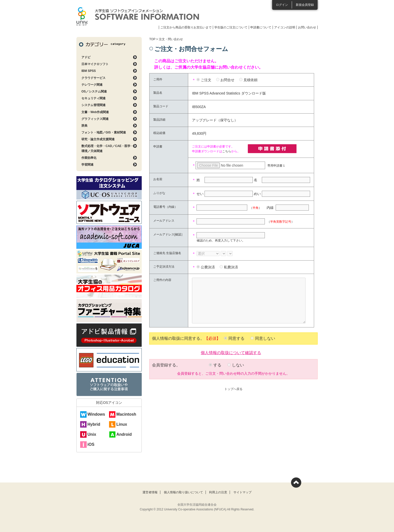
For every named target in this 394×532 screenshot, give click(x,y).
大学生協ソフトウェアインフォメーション (138, 16)
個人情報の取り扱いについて (183, 492)
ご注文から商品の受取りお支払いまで (186, 27)
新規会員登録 (305, 5)
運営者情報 (150, 492)
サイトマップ (242, 492)
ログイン (282, 5)
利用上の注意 (218, 492)
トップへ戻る (233, 389)
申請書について (261, 27)
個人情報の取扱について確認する (231, 352)
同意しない (265, 338)
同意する (236, 338)
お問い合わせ (307, 27)
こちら (227, 151)
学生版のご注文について (231, 27)
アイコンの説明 (285, 27)
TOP (152, 39)
